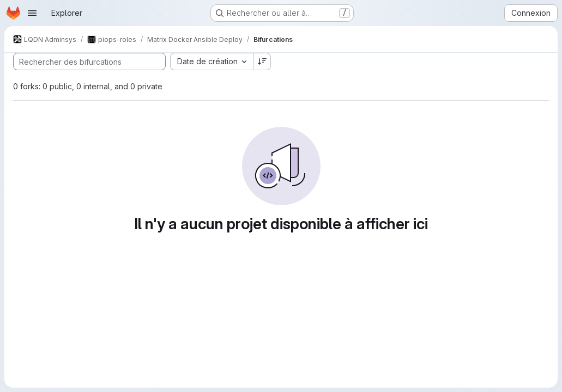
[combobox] (211, 62)
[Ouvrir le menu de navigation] (32, 13)
